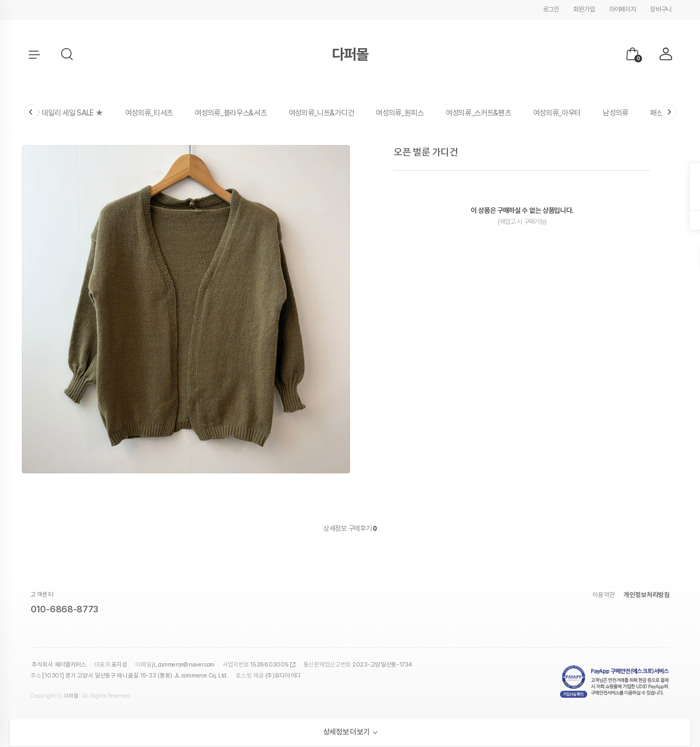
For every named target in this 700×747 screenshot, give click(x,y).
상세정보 (335, 528)
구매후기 (363, 528)
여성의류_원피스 (400, 113)
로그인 (551, 9)
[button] (68, 55)
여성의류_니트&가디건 (322, 113)
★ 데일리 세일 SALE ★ (68, 113)
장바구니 (661, 9)
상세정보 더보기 (346, 732)
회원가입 (584, 9)
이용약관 (604, 595)
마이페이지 (623, 9)
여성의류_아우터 (557, 113)
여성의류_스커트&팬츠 (479, 113)
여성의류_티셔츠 (149, 113)
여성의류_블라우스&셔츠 (231, 113)
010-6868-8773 (65, 609)
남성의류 (616, 113)
